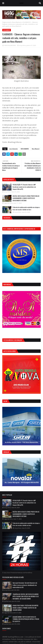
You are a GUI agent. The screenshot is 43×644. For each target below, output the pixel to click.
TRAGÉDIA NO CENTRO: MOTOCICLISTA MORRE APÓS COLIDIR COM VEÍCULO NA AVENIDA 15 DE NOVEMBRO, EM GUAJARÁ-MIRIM (26, 596)
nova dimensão (13, 149)
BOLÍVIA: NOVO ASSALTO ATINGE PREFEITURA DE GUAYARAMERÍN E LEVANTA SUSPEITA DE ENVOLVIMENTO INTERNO (26, 198)
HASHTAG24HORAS (10, 45)
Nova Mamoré (17, 22)
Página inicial (6, 22)
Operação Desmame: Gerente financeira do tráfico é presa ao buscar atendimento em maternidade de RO (25, 585)
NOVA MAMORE (25, 149)
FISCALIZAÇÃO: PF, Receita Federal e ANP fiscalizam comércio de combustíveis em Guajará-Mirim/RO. (24, 187)
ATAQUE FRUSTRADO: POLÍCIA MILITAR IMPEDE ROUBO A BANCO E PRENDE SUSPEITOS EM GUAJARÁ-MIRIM (25, 608)
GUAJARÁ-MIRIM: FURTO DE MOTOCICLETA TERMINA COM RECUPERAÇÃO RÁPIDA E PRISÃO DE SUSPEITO (26, 619)
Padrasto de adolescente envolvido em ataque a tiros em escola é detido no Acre (26, 208)
